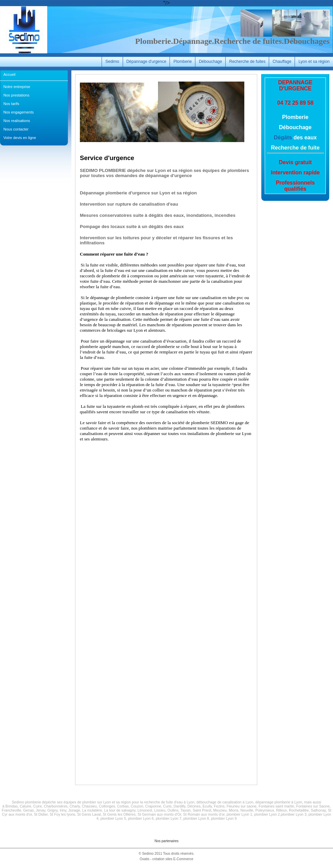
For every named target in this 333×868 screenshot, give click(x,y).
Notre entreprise (17, 87)
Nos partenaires (167, 841)
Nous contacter (16, 129)
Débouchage (210, 62)
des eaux (304, 137)
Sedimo (112, 62)
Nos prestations (16, 95)
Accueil (9, 74)
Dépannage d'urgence (146, 62)
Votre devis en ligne (20, 138)
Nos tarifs (11, 104)
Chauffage (282, 62)
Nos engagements (19, 112)
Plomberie (182, 62)
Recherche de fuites (247, 62)
